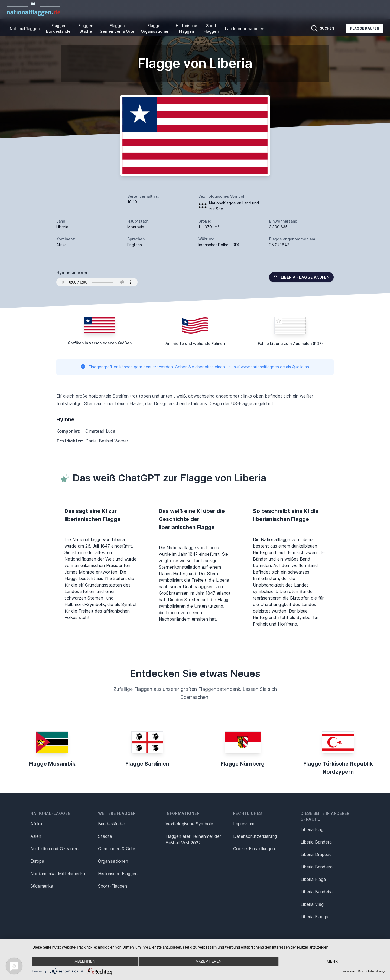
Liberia (62, 227)
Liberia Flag (312, 829)
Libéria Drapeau (316, 854)
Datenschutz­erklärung (255, 836)
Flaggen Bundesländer (59, 28)
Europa (37, 861)
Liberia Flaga (313, 879)
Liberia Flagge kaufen (301, 277)
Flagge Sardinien (147, 764)
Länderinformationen (245, 29)
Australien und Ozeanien (54, 849)
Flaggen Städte (86, 28)
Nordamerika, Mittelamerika (58, 874)
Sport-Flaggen (113, 886)
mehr (332, 961)
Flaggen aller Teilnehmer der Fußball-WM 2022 (193, 839)
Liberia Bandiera (317, 867)
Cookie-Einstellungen (254, 849)
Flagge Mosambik (52, 764)
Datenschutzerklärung (371, 971)
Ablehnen (85, 961)
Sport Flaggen (211, 28)
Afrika (36, 824)
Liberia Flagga (314, 917)
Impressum (244, 824)
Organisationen (113, 861)
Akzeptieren (209, 961)
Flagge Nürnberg (243, 764)
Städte (105, 836)
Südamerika (42, 886)
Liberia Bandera (316, 842)
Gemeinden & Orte (117, 849)
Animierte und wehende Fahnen (195, 344)
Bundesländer (112, 824)
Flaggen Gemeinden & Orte (117, 28)
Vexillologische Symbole (189, 824)
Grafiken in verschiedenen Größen (100, 343)
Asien (36, 836)
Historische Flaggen (186, 28)
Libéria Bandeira (317, 892)
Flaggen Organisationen (155, 28)
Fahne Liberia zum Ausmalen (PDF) (290, 344)
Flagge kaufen (365, 28)
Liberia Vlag (312, 904)
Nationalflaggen (25, 29)
